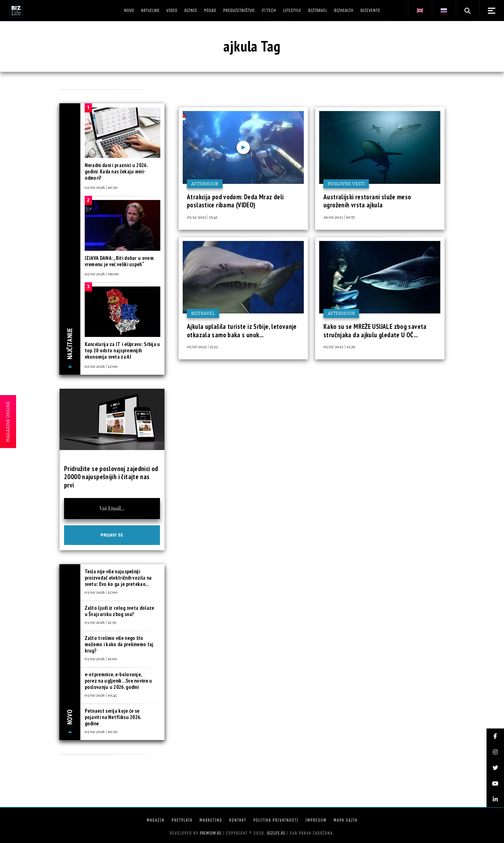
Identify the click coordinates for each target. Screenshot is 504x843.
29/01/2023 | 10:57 (339, 217)
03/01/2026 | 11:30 (101, 622)
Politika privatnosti (276, 820)
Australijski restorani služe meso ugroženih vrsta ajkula (367, 201)
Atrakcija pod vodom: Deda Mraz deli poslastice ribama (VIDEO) (235, 201)
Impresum (316, 820)
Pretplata (182, 820)
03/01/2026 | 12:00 (101, 592)
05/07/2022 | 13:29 (339, 346)
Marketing (211, 820)
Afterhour (205, 184)
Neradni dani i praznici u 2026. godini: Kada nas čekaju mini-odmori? (116, 171)
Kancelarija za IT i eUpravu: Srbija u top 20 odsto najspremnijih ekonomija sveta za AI (122, 350)
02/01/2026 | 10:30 (101, 187)
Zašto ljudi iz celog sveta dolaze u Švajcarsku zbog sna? (120, 611)
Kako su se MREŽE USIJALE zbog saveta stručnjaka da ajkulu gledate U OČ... (375, 331)
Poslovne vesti (346, 184)
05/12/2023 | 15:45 (202, 217)
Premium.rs (211, 833)
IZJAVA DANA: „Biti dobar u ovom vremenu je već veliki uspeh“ (119, 261)
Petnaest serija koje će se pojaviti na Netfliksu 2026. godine (113, 717)
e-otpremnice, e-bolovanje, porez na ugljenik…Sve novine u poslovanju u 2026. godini (118, 681)
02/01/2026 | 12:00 (101, 366)
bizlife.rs (276, 833)
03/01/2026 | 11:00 (101, 658)
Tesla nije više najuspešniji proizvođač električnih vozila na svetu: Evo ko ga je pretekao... (118, 578)
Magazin (156, 820)
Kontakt (238, 820)
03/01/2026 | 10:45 (101, 695)
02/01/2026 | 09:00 (102, 274)
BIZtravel (203, 313)
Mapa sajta (345, 820)
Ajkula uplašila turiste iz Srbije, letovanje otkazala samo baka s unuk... (242, 331)
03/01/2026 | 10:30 (101, 731)
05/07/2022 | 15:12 (202, 346)
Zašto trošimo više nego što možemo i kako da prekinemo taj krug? (119, 644)
